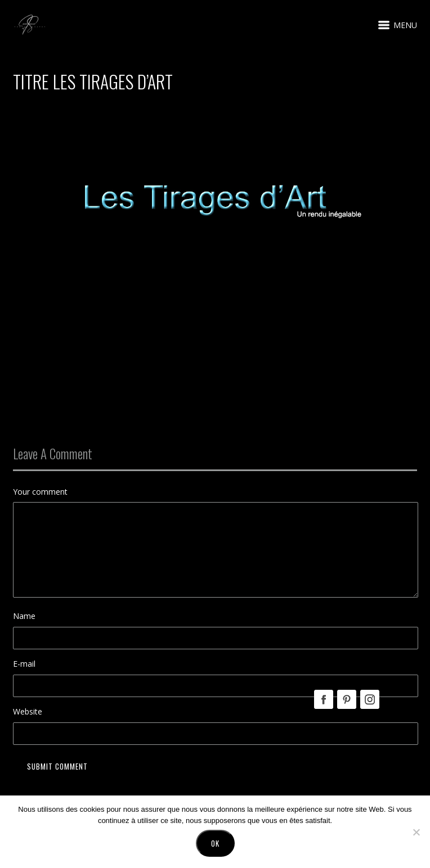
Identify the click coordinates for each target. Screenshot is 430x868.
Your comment (40, 492)
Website (28, 711)
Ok (215, 843)
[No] (416, 832)
